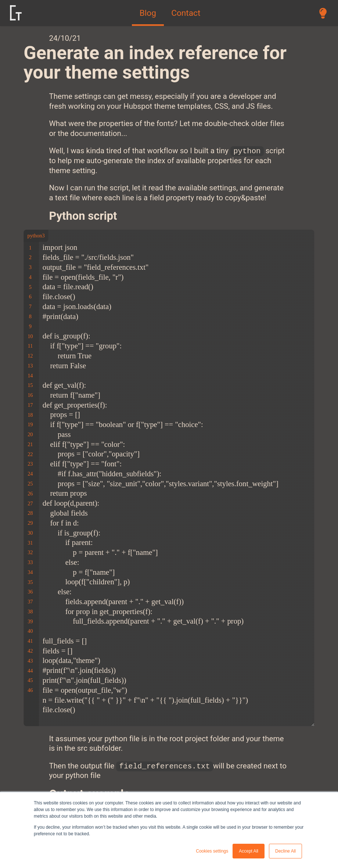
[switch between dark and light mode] (323, 13)
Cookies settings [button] (212, 851)
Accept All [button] (249, 851)
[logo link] (16, 13)
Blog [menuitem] (148, 13)
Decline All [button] (285, 851)
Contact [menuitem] (186, 13)
